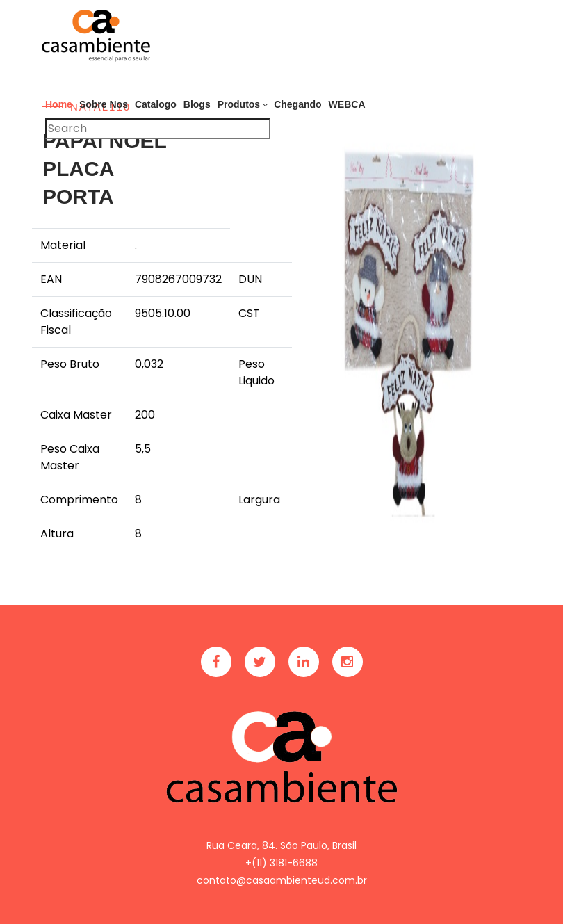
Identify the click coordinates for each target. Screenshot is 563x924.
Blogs (197, 104)
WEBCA (347, 104)
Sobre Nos (104, 104)
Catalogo (156, 104)
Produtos (239, 104)
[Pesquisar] (158, 129)
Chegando (297, 104)
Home (59, 104)
